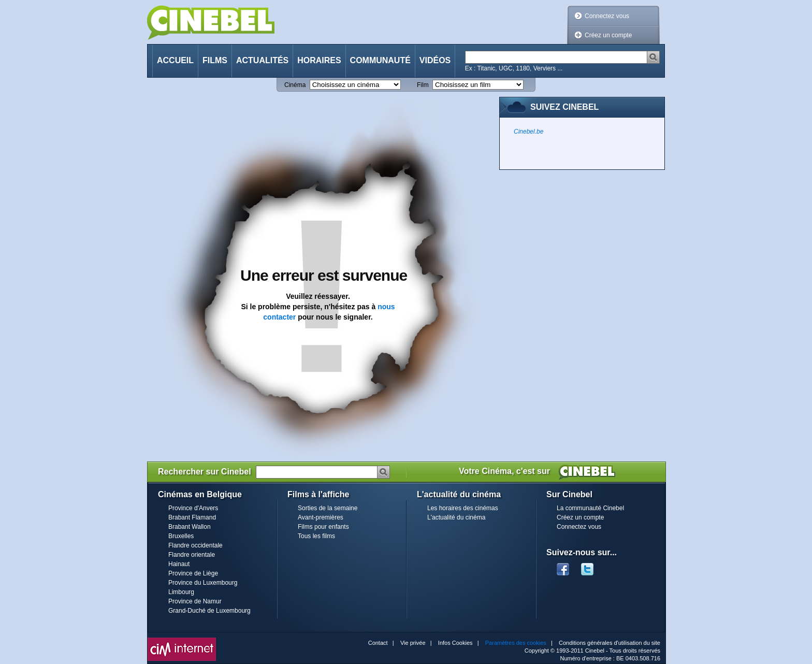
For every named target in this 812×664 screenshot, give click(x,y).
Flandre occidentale (195, 545)
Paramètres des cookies (516, 643)
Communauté (380, 60)
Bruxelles (181, 536)
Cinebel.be (528, 132)
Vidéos (435, 60)
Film (423, 85)
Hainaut (179, 564)
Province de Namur (195, 601)
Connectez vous (607, 16)
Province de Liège (193, 573)
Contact (378, 643)
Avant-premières (321, 517)
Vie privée (413, 643)
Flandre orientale (192, 555)
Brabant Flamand (192, 517)
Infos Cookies (455, 643)
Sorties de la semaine (328, 508)
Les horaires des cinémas (463, 508)
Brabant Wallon (190, 527)
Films (215, 60)
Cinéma (295, 85)
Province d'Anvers (193, 508)
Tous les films (316, 536)
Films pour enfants (323, 527)
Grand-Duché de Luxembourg (209, 611)
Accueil (175, 60)
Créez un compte (608, 35)
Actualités (262, 60)
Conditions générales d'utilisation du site (610, 643)
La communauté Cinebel (590, 508)
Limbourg (181, 592)
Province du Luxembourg (203, 583)
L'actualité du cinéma (456, 517)
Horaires (319, 60)
